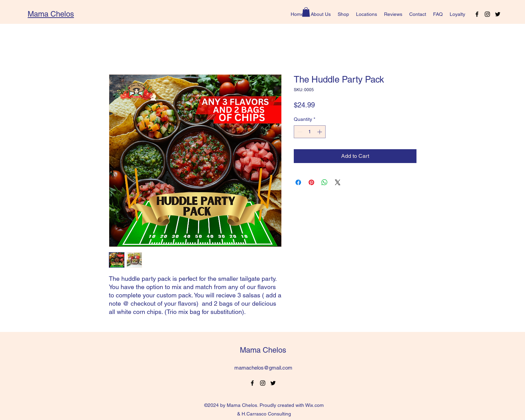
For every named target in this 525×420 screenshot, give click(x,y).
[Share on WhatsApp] (325, 182)
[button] (306, 12)
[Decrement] (299, 132)
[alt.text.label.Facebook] (477, 14)
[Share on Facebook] (298, 182)
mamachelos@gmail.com (263, 368)
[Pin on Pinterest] (311, 182)
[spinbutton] (310, 132)
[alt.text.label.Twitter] (498, 14)
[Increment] (320, 132)
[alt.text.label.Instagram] (487, 14)
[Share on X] (338, 182)
